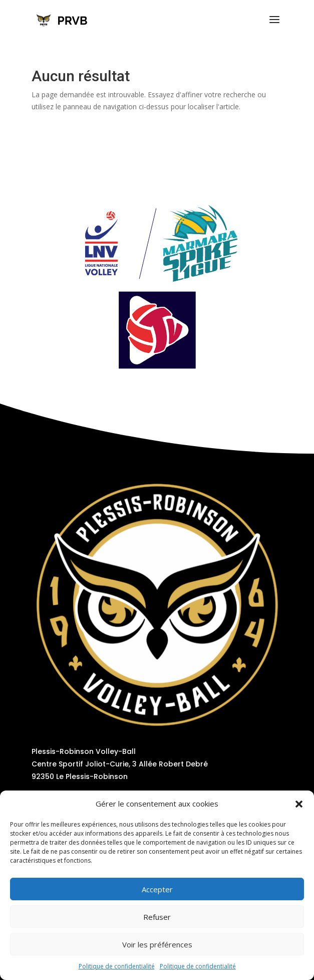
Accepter (157, 889)
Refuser (157, 917)
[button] (299, 804)
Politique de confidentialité (117, 966)
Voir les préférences (157, 944)
